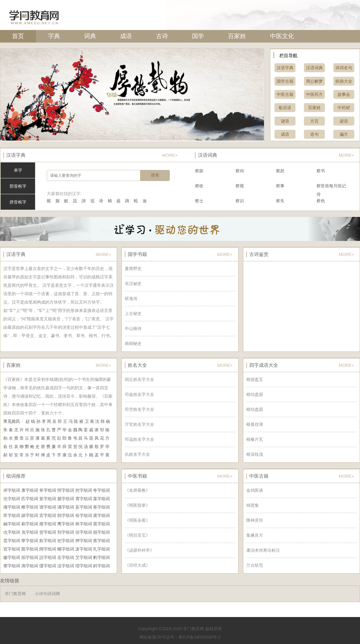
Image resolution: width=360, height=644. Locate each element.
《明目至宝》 (137, 535)
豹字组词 (101, 557)
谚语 (344, 121)
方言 (314, 121)
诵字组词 (66, 507)
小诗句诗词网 (47, 594)
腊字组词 (66, 499)
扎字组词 (101, 549)
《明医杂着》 (137, 520)
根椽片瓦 (255, 439)
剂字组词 (66, 532)
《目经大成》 (137, 565)
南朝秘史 (133, 343)
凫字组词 (30, 532)
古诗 (162, 36)
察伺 (240, 171)
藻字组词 (101, 499)
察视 (240, 186)
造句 (314, 134)
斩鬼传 (131, 298)
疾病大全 (344, 81)
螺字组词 (66, 549)
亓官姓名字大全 (139, 424)
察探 (199, 171)
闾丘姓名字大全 (139, 379)
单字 (18, 170)
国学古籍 (285, 81)
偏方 (344, 134)
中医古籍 (285, 94)
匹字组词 (30, 499)
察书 (321, 171)
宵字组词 (12, 515)
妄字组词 (84, 507)
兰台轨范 (255, 565)
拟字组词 (30, 557)
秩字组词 (84, 524)
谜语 (285, 121)
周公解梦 (314, 81)
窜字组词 (12, 566)
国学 (198, 36)
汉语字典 (285, 68)
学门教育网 (15, 594)
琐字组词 (84, 566)
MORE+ (170, 155)
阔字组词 (48, 549)
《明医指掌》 (137, 505)
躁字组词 (30, 515)
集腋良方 (255, 535)
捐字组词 (101, 532)
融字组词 (12, 524)
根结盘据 (255, 394)
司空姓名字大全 (139, 409)
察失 (280, 201)
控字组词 (84, 490)
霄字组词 (84, 499)
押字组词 (84, 541)
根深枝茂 (255, 454)
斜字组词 (101, 566)
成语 (126, 36)
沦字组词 (12, 499)
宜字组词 (12, 549)
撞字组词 (12, 507)
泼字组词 (84, 549)
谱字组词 (48, 507)
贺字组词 (48, 532)
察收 (199, 186)
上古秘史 (133, 313)
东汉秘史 (133, 283)
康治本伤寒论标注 (263, 550)
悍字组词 (66, 490)
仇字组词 (12, 532)
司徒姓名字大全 (139, 394)
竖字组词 (48, 499)
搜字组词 (48, 524)
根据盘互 (255, 379)
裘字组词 (101, 515)
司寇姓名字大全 (139, 439)
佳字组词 (84, 532)
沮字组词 (66, 566)
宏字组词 (48, 515)
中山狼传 (133, 328)
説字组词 (48, 557)
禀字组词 (30, 490)
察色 (321, 201)
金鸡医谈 (255, 490)
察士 (199, 201)
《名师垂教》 (137, 490)
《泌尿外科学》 (139, 550)
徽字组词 (12, 557)
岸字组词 (12, 490)
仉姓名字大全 (137, 454)
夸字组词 (101, 490)
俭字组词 (84, 515)
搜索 (155, 175)
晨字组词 (101, 524)
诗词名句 (344, 68)
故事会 (344, 94)
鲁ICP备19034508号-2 (199, 637)
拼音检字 (18, 202)
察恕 (280, 171)
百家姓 (237, 36)
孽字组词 (30, 541)
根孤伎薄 (255, 424)
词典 (90, 36)
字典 (54, 36)
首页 (18, 36)
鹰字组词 (66, 524)
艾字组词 (84, 557)
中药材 (344, 108)
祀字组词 (66, 541)
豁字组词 (30, 549)
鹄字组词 (66, 515)
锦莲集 (253, 505)
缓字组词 (48, 566)
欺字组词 (48, 541)
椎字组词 (30, 507)
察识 (240, 201)
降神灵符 (255, 520)
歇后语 (285, 108)
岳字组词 (66, 557)
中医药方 (314, 94)
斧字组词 (48, 490)
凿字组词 (101, 541)
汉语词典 (314, 68)
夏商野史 (133, 269)
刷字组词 (30, 524)
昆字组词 (12, 541)
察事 (280, 186)
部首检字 (18, 186)
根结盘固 (255, 409)
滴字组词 (30, 566)
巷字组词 (101, 507)
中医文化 (282, 36)
